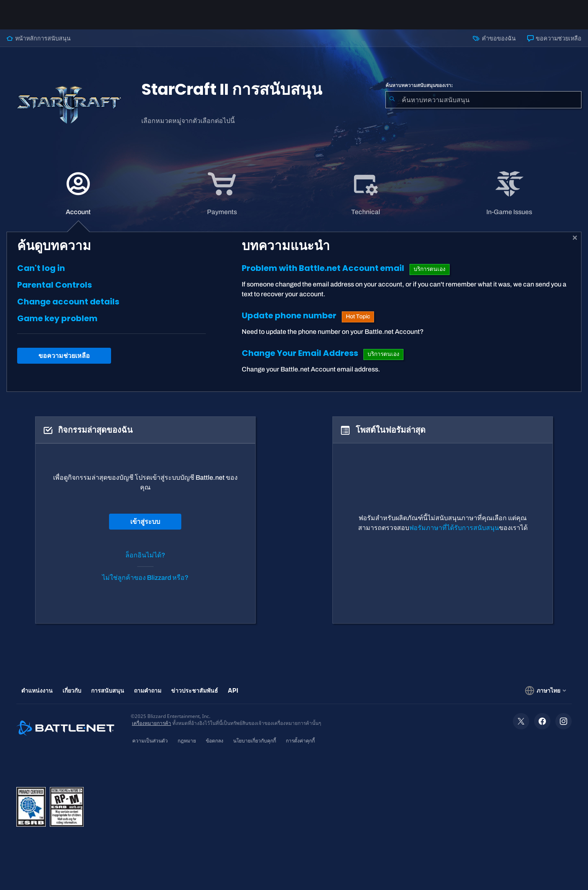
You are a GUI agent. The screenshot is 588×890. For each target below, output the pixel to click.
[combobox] (483, 100)
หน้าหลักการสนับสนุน (39, 38)
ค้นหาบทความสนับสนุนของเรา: (419, 85)
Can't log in (41, 268)
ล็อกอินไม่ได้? (145, 555)
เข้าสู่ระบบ (145, 522)
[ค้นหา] (392, 100)
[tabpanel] (294, 312)
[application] (78, 193)
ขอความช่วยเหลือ (554, 38)
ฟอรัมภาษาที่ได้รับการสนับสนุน (454, 528)
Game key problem (57, 318)
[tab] (78, 193)
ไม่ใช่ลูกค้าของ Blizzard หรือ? (145, 578)
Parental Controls (55, 285)
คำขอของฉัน (494, 38)
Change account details (68, 302)
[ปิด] (575, 238)
